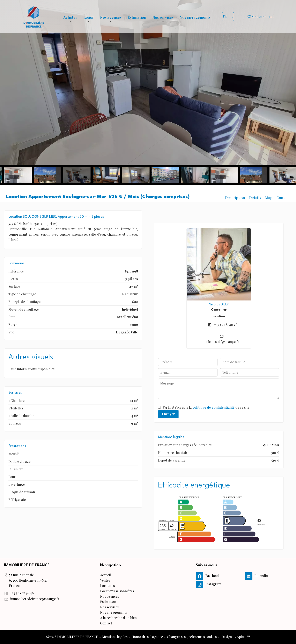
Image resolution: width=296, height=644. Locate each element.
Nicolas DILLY (219, 304)
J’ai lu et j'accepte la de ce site (206, 407)
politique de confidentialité (213, 407)
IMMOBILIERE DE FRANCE (27, 565)
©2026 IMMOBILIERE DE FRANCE (72, 637)
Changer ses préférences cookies (192, 637)
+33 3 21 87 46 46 (226, 324)
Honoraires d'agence (147, 637)
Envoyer (168, 414)
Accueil (34, 16)
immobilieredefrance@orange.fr (35, 599)
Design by (235, 637)
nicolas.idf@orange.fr (223, 342)
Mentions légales (115, 637)
